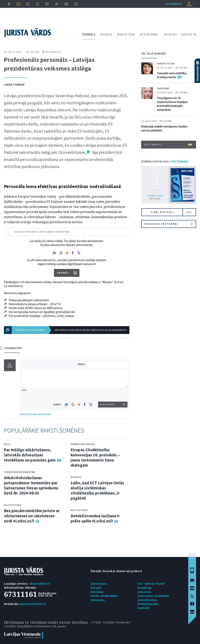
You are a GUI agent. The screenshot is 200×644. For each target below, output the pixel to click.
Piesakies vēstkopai (168, 224)
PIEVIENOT (108, 405)
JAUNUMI (170, 34)
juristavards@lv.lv (33, 604)
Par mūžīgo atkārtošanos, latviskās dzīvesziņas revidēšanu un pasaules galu (30, 455)
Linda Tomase (14, 84)
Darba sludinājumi (104, 596)
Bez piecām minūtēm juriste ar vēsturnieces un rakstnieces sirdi (32, 516)
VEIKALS (106, 34)
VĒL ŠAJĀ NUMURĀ (153, 53)
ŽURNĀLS (89, 34)
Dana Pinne (163, 88)
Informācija (53, 52)
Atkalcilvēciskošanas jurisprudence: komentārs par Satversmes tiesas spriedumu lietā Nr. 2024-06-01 (31, 485)
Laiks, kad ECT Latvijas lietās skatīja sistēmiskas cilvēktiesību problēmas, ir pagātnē (97, 490)
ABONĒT (63, 273)
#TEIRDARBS (149, 34)
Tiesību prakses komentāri (19, 472)
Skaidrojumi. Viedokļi (83, 444)
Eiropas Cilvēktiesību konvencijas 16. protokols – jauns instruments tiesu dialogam (95, 457)
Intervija (76, 477)
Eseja (7, 444)
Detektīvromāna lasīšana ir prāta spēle (95, 518)
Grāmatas (98, 600)
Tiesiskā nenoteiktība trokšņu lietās (172, 75)
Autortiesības (147, 600)
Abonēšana (99, 584)
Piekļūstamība (148, 604)
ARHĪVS (187, 34)
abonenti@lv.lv (40, 584)
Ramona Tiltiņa (166, 64)
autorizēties (174, 4)
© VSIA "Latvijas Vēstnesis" (111, 622)
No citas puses (13, 505)
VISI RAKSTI (168, 145)
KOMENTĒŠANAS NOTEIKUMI (35, 414)
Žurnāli (96, 588)
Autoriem (144, 592)
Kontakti (144, 608)
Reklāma (97, 592)
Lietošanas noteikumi (153, 596)
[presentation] (108, 394)
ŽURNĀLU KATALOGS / (165, 161)
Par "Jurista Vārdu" (152, 584)
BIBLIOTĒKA (126, 34)
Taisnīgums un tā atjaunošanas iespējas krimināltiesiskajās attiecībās (172, 104)
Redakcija (145, 588)
